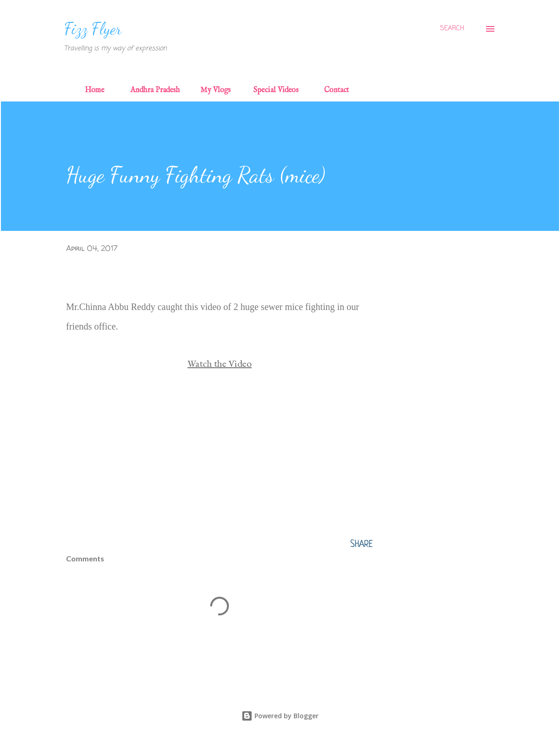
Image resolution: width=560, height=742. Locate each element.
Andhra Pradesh (155, 90)
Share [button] (362, 545)
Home (95, 90)
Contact (337, 90)
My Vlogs (216, 90)
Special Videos (276, 90)
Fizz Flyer (93, 29)
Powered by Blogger (280, 716)
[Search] (452, 29)
